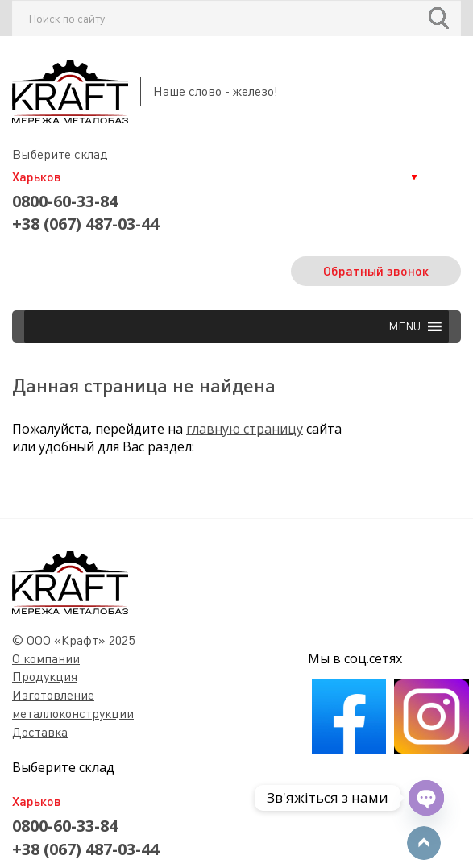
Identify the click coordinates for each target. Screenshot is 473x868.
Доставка (40, 732)
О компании (46, 658)
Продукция (45, 676)
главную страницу (245, 429)
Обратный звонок (376, 270)
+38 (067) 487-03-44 (85, 224)
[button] (405, 326)
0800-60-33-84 (65, 201)
